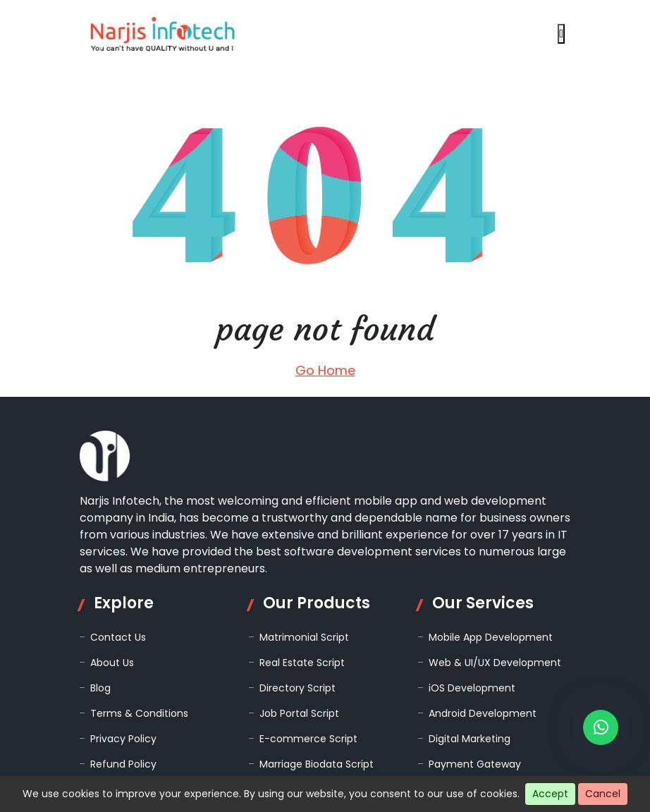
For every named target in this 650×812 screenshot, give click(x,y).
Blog (100, 688)
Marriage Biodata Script (317, 764)
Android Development (483, 713)
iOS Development (472, 688)
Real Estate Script (302, 663)
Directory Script (298, 688)
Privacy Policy (123, 739)
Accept (550, 794)
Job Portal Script (299, 713)
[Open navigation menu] (561, 34)
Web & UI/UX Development (495, 663)
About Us (112, 663)
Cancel (603, 794)
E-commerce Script (308, 739)
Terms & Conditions (139, 713)
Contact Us (118, 637)
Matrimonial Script (304, 637)
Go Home (325, 370)
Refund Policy (123, 764)
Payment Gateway (475, 764)
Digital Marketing (470, 739)
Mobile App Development (491, 637)
